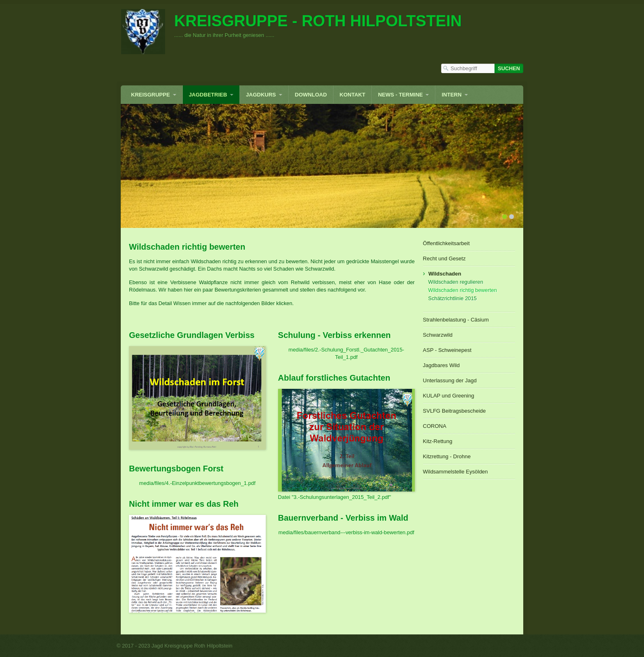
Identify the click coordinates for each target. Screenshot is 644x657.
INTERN (451, 95)
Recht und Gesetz (444, 258)
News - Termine (400, 95)
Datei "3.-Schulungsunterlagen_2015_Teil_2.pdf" (335, 497)
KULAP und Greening (449, 396)
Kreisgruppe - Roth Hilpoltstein (318, 21)
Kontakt (353, 95)
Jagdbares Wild (442, 365)
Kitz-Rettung (438, 441)
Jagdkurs (261, 95)
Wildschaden (445, 274)
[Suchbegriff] (468, 68)
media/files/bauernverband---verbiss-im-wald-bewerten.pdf (346, 532)
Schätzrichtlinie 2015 (453, 298)
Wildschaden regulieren (456, 282)
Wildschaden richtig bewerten (463, 290)
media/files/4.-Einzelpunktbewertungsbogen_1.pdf (197, 483)
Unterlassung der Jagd (450, 380)
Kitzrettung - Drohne (447, 456)
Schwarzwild (438, 335)
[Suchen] (509, 68)
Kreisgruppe (151, 95)
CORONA (435, 426)
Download (311, 95)
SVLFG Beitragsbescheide (454, 411)
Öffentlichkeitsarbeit (446, 243)
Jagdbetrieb (208, 95)
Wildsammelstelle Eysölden (455, 472)
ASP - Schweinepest (447, 350)
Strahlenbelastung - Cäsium (456, 320)
